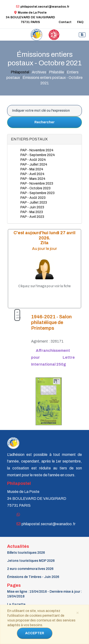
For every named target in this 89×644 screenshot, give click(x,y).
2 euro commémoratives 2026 (30, 569)
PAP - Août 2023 (33, 198)
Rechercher (44, 122)
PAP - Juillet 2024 (34, 165)
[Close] (77, 612)
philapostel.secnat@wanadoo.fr (43, 7)
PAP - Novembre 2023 (37, 184)
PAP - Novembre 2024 (37, 150)
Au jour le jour (44, 249)
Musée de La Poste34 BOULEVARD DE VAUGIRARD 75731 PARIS (30, 17)
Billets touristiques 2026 (26, 553)
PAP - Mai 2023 (32, 212)
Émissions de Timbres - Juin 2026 (33, 577)
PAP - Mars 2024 (33, 179)
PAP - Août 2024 (33, 160)
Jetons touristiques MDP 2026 (31, 561)
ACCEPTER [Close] (35, 633)
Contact (65, 22)
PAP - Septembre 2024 (38, 155)
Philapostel (20, 72)
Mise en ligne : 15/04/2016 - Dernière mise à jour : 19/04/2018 (44, 594)
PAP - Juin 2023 (32, 207)
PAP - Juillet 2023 (34, 203)
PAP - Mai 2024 (32, 169)
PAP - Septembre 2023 (37, 193)
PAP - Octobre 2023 (35, 188)
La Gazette (16, 604)
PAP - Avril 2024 (32, 174)
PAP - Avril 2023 (32, 217)
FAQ (80, 22)
